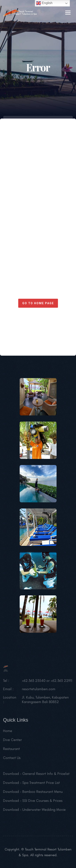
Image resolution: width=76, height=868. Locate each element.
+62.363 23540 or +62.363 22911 (47, 682)
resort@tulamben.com (39, 690)
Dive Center (12, 741)
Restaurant (11, 750)
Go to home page (38, 303)
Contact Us (12, 759)
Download (11, 775)
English (44, 3)
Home (8, 732)
